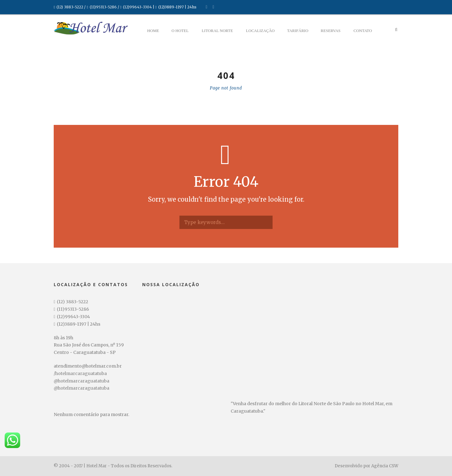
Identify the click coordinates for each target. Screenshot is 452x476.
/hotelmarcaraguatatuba (80, 373)
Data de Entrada (66, 457)
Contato (363, 31)
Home (153, 31)
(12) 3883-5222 (70, 7)
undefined (196, 467)
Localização (260, 31)
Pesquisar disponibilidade (373, 467)
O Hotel (180, 31)
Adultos (176, 457)
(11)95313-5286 (103, 7)
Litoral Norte (217, 31)
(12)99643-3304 (137, 7)
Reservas (331, 31)
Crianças (235, 457)
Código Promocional (305, 457)
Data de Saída (123, 457)
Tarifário (298, 31)
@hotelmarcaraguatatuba (81, 381)
